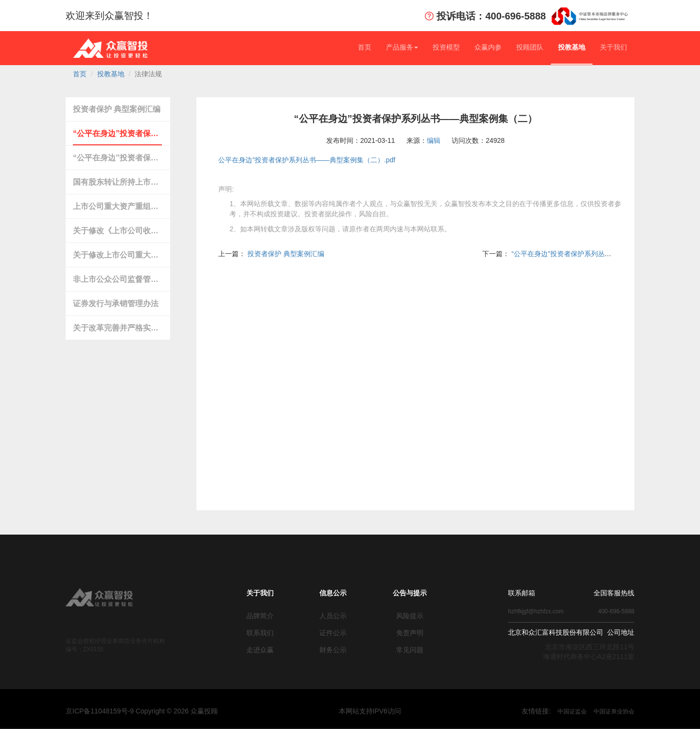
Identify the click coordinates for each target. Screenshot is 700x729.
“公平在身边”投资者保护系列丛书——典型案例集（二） (117, 133)
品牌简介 (260, 616)
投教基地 (572, 47)
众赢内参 (488, 47)
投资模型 (446, 47)
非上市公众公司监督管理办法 (117, 279)
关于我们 (613, 47)
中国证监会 (572, 712)
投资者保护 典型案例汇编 (117, 109)
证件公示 (333, 633)
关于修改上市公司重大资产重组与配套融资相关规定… (117, 255)
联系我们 (260, 633)
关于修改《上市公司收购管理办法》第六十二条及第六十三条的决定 (117, 231)
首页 (365, 47)
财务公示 (333, 650)
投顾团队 (530, 47)
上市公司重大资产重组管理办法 (117, 206)
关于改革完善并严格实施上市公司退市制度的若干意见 (117, 328)
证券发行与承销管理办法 (116, 304)
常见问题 (410, 650)
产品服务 (402, 47)
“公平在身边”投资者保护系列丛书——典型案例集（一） (117, 158)
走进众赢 (260, 650)
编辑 (434, 140)
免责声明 (410, 633)
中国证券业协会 (614, 712)
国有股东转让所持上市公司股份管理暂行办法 (117, 182)
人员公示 (333, 616)
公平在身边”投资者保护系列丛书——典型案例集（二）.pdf (307, 160)
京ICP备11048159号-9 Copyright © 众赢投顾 (142, 711)
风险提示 (410, 616)
